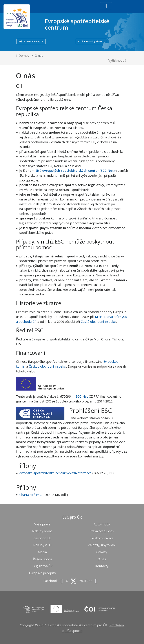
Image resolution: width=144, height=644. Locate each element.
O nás (102, 559)
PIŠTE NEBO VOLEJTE (31, 41)
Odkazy (102, 552)
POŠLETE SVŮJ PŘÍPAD (91, 41)
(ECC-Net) (107, 171)
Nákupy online (42, 531)
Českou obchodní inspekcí (47, 366)
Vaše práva (42, 524)
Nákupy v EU (42, 545)
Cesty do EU (42, 538)
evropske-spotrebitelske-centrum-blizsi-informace (55, 473)
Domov (23, 56)
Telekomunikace (102, 538)
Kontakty (102, 566)
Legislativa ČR (42, 566)
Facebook (53, 581)
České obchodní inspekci (98, 322)
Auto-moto (102, 524)
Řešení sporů (42, 559)
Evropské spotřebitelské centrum (77, 24)
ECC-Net (82, 396)
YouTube (88, 581)
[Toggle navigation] (106, 6)
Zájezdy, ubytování (102, 545)
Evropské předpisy (42, 573)
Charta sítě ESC (30, 495)
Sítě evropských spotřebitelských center (67, 171)
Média (42, 552)
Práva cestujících (102, 531)
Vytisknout (117, 60)
